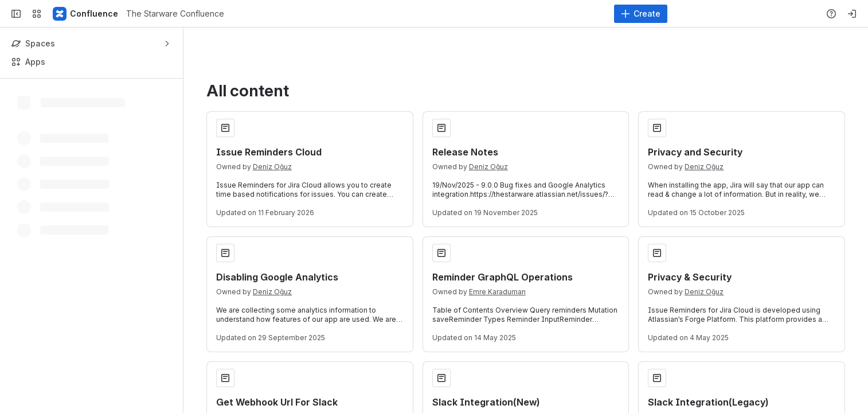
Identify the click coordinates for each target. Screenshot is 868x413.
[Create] (641, 14)
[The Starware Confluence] (86, 14)
